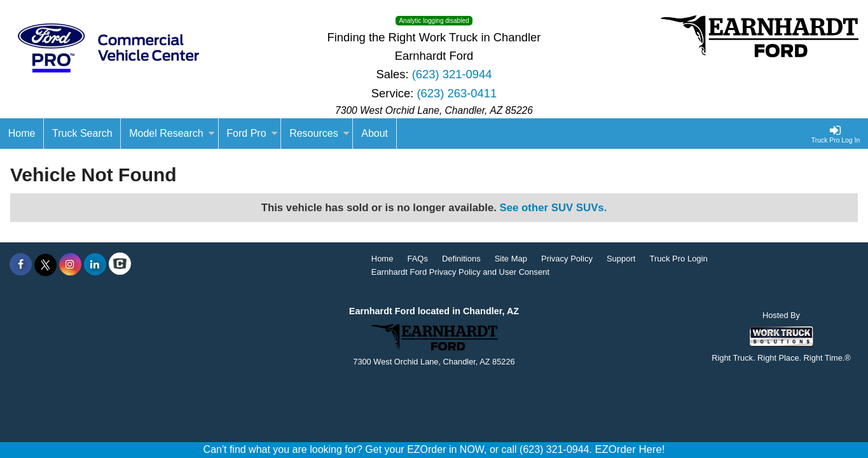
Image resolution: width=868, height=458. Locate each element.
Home (382, 259)
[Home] (22, 134)
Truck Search (82, 133)
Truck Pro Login (678, 259)
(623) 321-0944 (452, 74)
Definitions (461, 259)
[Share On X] (45, 265)
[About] (375, 134)
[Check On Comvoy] (120, 265)
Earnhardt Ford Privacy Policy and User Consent (460, 272)
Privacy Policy (567, 259)
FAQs (417, 259)
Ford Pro (252, 133)
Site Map (511, 259)
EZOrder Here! (630, 449)
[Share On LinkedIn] (95, 265)
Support (621, 259)
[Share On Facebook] (21, 265)
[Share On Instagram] (70, 265)
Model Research (172, 133)
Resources (319, 133)
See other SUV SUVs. (554, 208)
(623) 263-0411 (457, 93)
